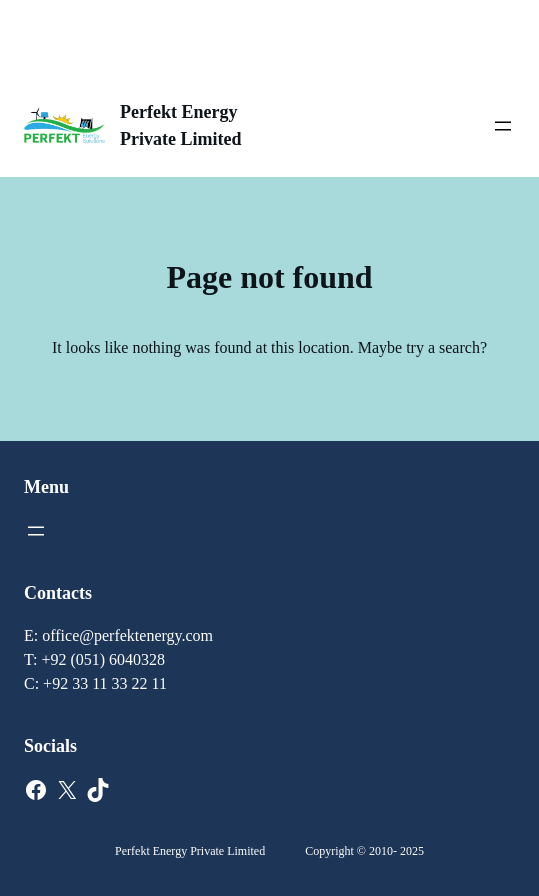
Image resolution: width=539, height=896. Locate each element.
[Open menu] (503, 126)
